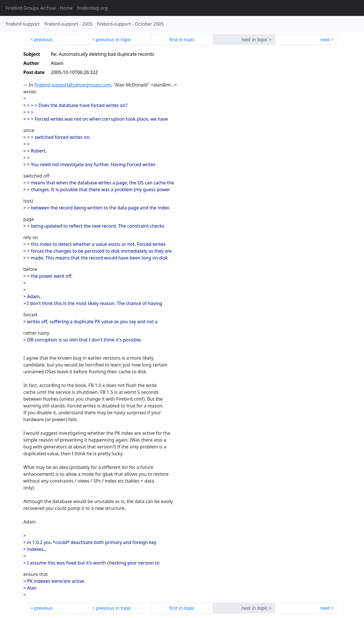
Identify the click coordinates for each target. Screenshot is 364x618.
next (325, 40)
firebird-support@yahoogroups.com (73, 85)
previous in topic (114, 40)
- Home (39, 8)
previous (43, 40)
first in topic (182, 40)
